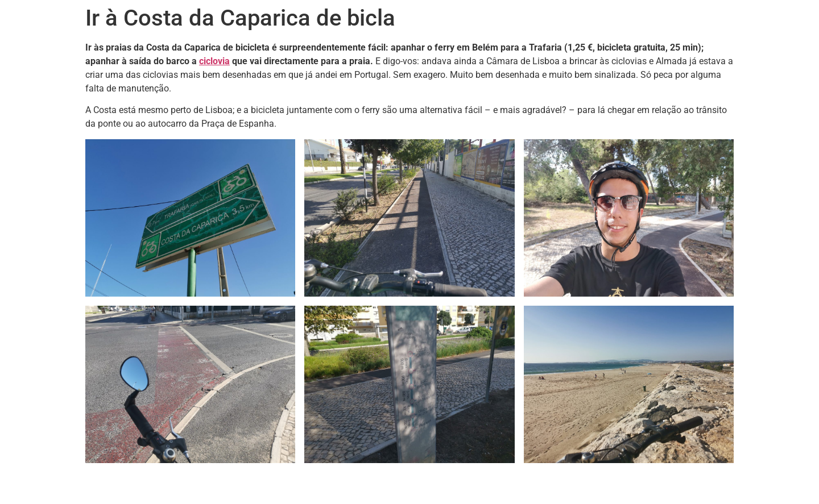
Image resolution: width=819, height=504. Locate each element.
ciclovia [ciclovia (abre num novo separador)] (214, 61)
